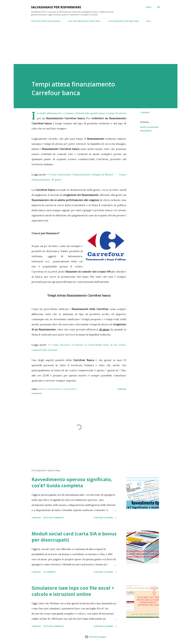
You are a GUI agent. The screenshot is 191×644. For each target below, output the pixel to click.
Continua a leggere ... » (105, 518)
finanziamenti (146, 131)
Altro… (149, 21)
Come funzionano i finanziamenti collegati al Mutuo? (82, 174)
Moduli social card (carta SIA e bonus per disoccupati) (74, 537)
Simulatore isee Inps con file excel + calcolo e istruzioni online (73, 591)
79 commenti (50, 572)
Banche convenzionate (149, 127)
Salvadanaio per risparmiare (56, 7)
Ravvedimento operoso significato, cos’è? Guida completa (72, 482)
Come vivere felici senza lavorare (46, 21)
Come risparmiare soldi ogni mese (123, 21)
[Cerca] (149, 7)
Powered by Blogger (96, 637)
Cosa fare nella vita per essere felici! (84, 21)
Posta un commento (54, 518)
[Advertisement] (96, 42)
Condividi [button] (145, 112)
